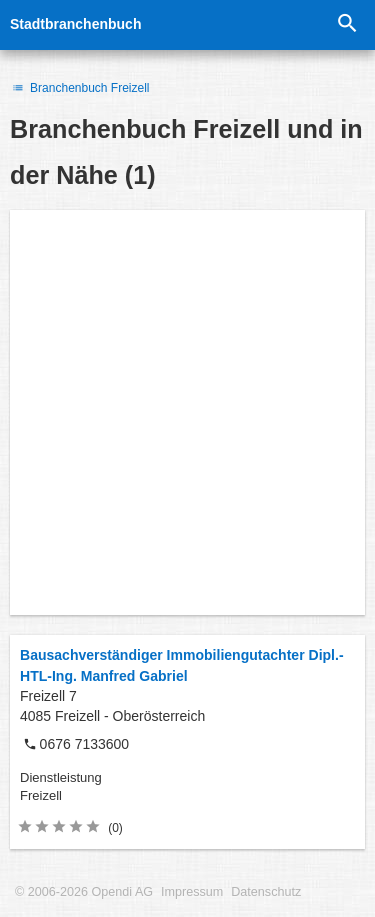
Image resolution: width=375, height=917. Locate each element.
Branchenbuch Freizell (80, 88)
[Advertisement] (187, 412)
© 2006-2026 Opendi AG (84, 892)
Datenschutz (266, 892)
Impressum (192, 892)
